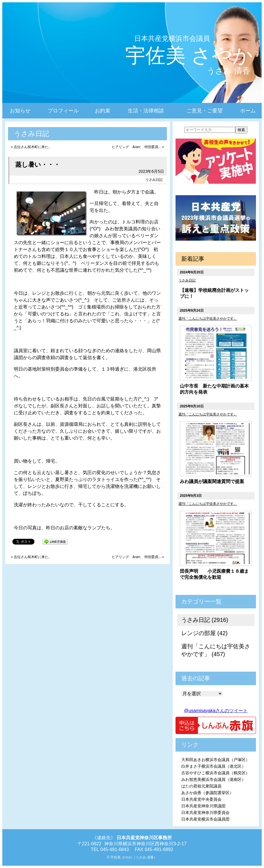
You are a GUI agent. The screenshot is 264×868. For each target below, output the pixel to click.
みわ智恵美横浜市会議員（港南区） (213, 779)
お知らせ (20, 111)
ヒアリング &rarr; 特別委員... (136, 147)
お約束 (103, 111)
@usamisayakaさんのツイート (216, 711)
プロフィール (63, 111)
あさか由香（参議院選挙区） (207, 793)
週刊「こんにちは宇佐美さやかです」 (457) (216, 650)
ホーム (248, 111)
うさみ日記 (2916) (205, 620)
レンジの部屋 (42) (204, 633)
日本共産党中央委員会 (201, 799)
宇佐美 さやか (189, 55)
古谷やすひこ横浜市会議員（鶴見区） (215, 773)
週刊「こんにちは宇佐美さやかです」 (208, 319)
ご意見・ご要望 (205, 111)
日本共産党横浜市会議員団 (205, 819)
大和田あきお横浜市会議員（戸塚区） (215, 760)
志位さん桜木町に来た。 (33, 147)
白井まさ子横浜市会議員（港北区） (213, 766)
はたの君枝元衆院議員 (201, 786)
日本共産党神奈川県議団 (203, 806)
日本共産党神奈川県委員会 (205, 813)
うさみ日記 (154, 180)
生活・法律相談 (146, 111)
